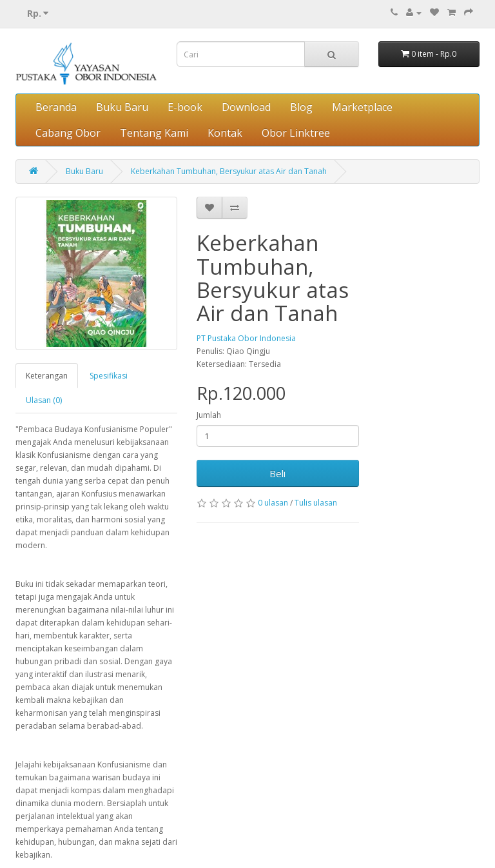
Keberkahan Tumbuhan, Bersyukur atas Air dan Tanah (229, 171)
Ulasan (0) (44, 400)
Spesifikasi (109, 376)
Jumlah (209, 415)
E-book (185, 107)
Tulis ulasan (316, 503)
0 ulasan (273, 503)
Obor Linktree (296, 133)
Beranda (56, 107)
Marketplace (362, 107)
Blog (301, 107)
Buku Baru (122, 107)
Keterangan (47, 376)
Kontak (225, 133)
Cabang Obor (68, 133)
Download (246, 107)
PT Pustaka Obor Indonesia (246, 338)
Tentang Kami (154, 133)
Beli (277, 473)
